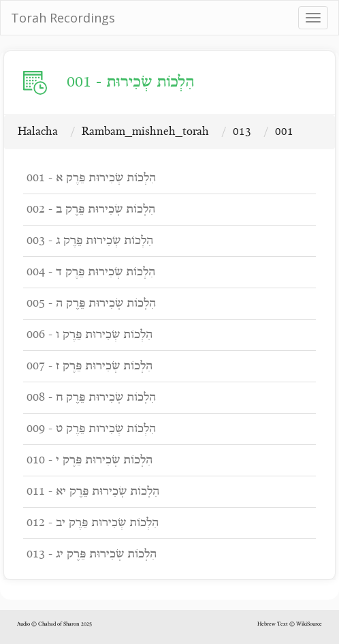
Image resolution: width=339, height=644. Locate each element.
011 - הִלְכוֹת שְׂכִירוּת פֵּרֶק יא (93, 492)
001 (284, 132)
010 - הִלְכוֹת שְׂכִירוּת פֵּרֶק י (90, 460)
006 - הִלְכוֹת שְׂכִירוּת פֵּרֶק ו (90, 335)
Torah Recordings (63, 18)
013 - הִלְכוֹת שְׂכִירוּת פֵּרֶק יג (92, 554)
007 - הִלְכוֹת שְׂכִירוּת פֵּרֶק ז (90, 366)
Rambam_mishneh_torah (145, 132)
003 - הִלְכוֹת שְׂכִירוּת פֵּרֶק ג (90, 241)
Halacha (38, 132)
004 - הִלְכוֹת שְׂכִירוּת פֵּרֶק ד (91, 272)
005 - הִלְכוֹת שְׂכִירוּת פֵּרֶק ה (91, 304)
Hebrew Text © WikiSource (290, 624)
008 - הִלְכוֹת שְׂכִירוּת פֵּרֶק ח (91, 398)
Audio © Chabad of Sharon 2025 (54, 624)
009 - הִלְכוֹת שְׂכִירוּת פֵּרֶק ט (91, 429)
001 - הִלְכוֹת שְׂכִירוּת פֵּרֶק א (91, 178)
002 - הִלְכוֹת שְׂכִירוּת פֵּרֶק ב (91, 210)
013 (242, 132)
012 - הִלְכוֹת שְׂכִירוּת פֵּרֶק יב (93, 523)
